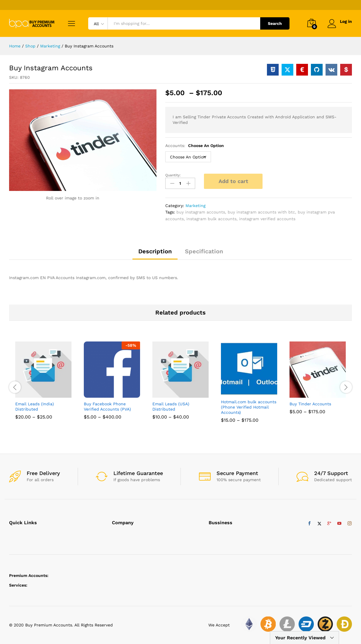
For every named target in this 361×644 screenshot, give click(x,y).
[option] (43, 385)
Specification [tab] (204, 251)
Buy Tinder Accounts (310, 404)
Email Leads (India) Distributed (35, 406)
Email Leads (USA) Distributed (171, 406)
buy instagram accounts (201, 212)
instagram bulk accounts (211, 219)
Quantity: (173, 175)
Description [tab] (155, 251)
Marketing (195, 206)
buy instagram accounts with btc (261, 212)
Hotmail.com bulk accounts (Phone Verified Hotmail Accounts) (249, 407)
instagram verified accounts (267, 219)
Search (275, 23)
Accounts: (195, 146)
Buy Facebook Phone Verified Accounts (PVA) (107, 406)
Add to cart (233, 181)
